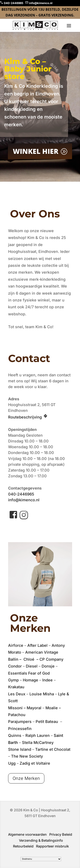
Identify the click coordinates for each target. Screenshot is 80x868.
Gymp (13, 680)
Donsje (48, 666)
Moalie (52, 708)
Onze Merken (26, 778)
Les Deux (17, 694)
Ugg (12, 763)
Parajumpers (20, 722)
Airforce (16, 645)
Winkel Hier (36, 151)
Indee (47, 680)
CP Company (51, 659)
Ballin (13, 659)
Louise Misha (42, 694)
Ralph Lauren (38, 735)
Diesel (32, 666)
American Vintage (42, 652)
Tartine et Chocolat (53, 749)
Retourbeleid (23, 846)
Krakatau (16, 687)
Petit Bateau (47, 722)
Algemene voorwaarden (27, 834)
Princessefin (20, 729)
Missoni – (17, 708)
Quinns (15, 735)
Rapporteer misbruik (52, 846)
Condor (15, 666)
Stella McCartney (38, 743)
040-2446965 (21, 494)
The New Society (27, 756)
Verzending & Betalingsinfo (41, 840)
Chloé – (31, 659)
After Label (37, 645)
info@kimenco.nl (24, 500)
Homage (31, 680)
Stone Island (20, 749)
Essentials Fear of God (29, 673)
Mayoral (34, 708)
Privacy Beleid (61, 834)
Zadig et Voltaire (35, 763)
